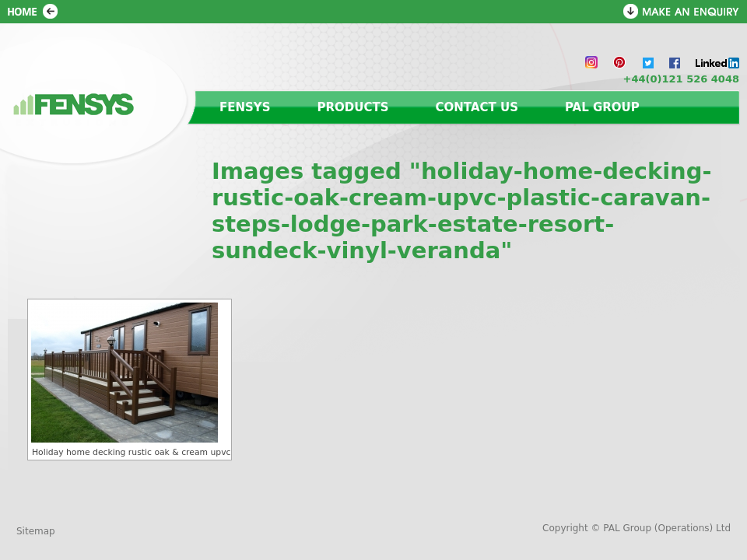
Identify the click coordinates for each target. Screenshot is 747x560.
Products (353, 107)
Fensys (245, 107)
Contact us (477, 107)
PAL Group (602, 107)
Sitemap (36, 531)
